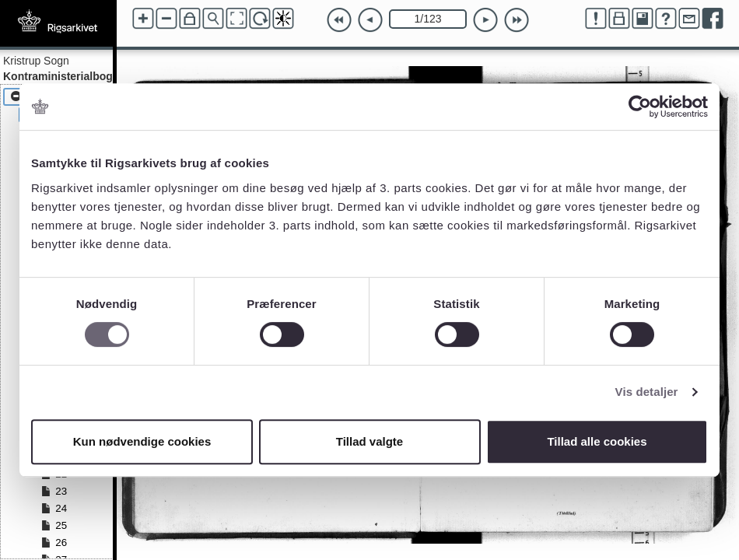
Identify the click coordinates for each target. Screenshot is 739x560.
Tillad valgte (369, 441)
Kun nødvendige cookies (142, 441)
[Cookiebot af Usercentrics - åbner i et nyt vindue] (640, 107)
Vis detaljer (647, 392)
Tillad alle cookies (597, 441)
